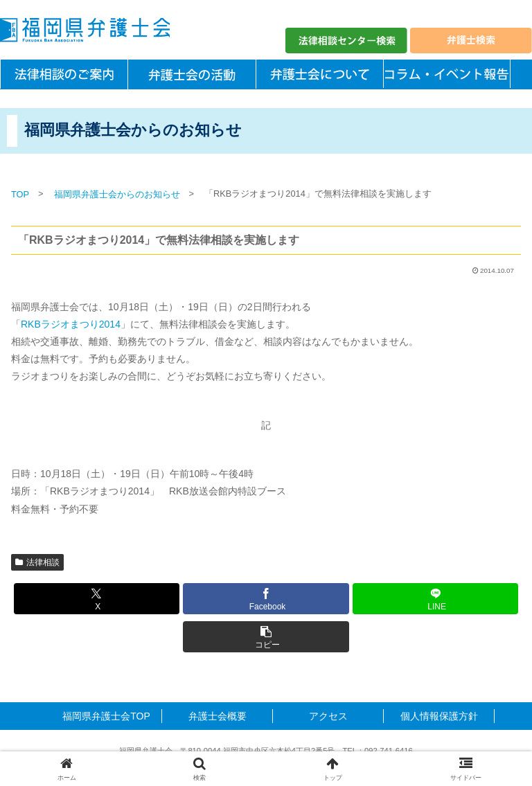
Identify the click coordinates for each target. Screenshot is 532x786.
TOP (20, 194)
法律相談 (37, 562)
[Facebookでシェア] (266, 599)
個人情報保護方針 (439, 716)
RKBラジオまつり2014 (71, 324)
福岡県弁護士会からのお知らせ (117, 194)
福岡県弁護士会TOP (106, 716)
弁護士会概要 (218, 716)
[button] (266, 637)
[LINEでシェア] (435, 599)
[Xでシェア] (97, 599)
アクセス (328, 716)
